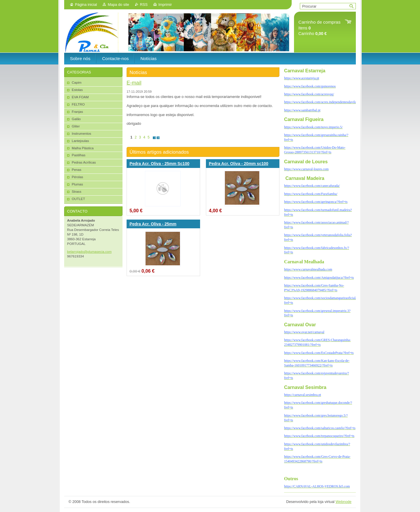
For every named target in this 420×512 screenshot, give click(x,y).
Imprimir (165, 5)
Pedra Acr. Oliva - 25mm (153, 224)
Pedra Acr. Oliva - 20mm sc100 (239, 164)
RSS (144, 5)
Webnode (343, 502)
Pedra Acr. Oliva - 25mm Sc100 (159, 164)
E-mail (134, 83)
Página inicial (86, 5)
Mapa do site (118, 5)
